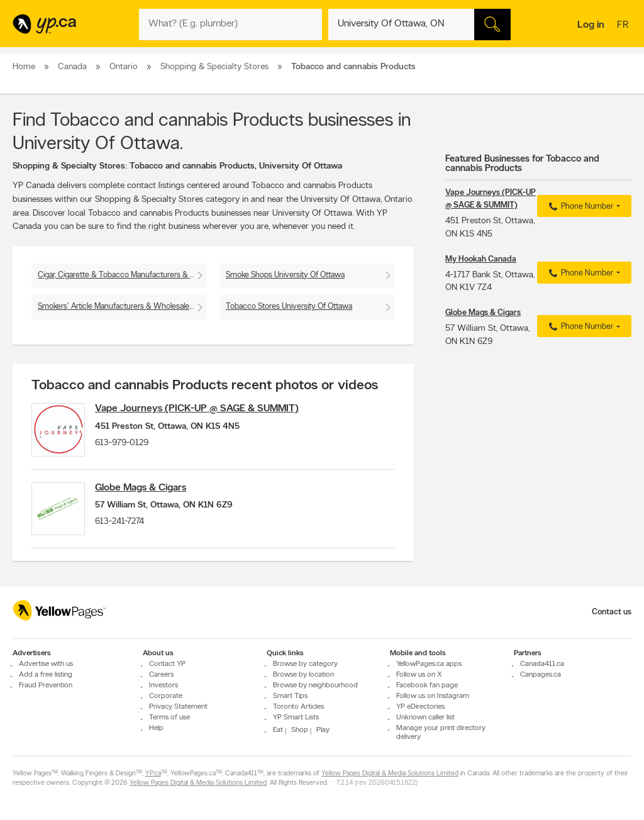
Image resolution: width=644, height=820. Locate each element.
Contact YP (167, 664)
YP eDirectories (420, 707)
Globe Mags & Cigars (146, 491)
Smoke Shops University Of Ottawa (285, 275)
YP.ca (153, 774)
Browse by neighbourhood (315, 685)
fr (624, 26)
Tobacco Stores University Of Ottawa (289, 307)
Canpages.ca (541, 675)
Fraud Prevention (46, 685)
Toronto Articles (298, 707)
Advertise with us (46, 664)
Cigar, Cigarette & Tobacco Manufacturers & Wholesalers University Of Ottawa (122, 275)
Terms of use (169, 717)
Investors (164, 685)
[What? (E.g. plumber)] (230, 25)
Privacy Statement (178, 707)
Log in (591, 25)
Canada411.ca (542, 664)
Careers (161, 675)
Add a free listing (46, 675)
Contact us (612, 612)
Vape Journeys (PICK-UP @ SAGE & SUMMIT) (203, 409)
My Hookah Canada (481, 259)
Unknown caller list (425, 717)
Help (156, 728)
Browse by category (305, 664)
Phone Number (580, 207)
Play (323, 730)
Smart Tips (290, 696)
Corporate (166, 696)
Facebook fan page (427, 685)
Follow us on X (419, 675)
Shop (300, 730)
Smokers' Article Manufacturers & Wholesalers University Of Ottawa (122, 307)
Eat (278, 730)
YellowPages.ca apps (429, 664)
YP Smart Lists (296, 717)
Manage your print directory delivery (441, 733)
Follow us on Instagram (433, 696)
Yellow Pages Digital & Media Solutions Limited (390, 774)
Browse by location (303, 675)
